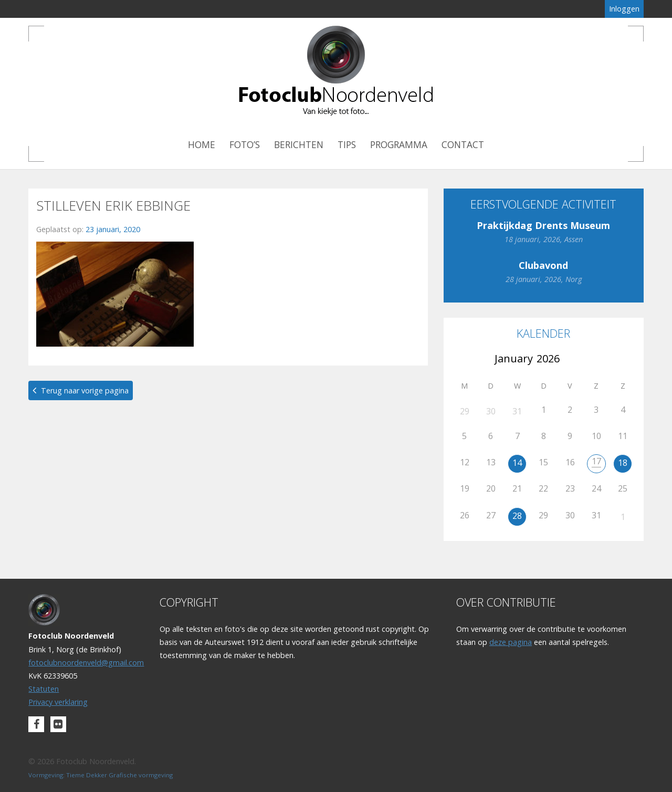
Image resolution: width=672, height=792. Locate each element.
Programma (399, 145)
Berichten (299, 145)
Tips (347, 145)
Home (202, 145)
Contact (463, 145)
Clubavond (543, 265)
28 (517, 516)
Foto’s (245, 145)
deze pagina (511, 642)
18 (623, 463)
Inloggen (624, 9)
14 (517, 463)
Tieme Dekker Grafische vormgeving (119, 775)
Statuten (44, 689)
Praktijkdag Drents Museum (543, 225)
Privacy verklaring (58, 702)
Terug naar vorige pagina (85, 390)
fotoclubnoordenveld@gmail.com (86, 663)
